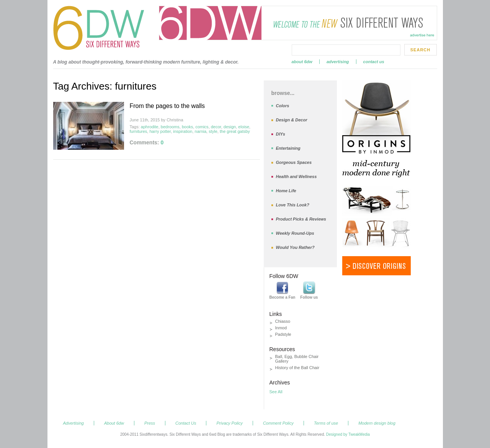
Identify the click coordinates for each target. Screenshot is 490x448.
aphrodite (150, 127)
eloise (244, 127)
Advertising (338, 62)
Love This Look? (293, 205)
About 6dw (302, 62)
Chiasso (283, 321)
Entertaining (288, 148)
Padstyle (283, 334)
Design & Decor (292, 120)
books (187, 127)
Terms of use (326, 423)
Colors (283, 106)
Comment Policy (278, 423)
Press (150, 423)
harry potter (160, 131)
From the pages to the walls (167, 106)
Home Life (286, 191)
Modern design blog (377, 423)
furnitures (139, 131)
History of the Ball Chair (297, 368)
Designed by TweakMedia (348, 434)
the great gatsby (235, 131)
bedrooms (170, 127)
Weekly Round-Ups (295, 233)
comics (202, 127)
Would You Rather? (295, 247)
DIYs (281, 134)
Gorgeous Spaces (294, 162)
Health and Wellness (296, 177)
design (230, 127)
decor (216, 127)
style (213, 131)
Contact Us (374, 62)
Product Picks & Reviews (301, 219)
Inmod (281, 328)
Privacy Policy (229, 423)
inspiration (183, 131)
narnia (201, 131)
